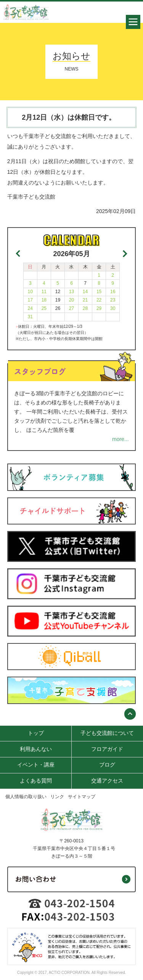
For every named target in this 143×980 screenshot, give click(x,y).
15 (99, 292)
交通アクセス (107, 781)
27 (71, 308)
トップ (36, 733)
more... (121, 439)
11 (44, 292)
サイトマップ (82, 797)
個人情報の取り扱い (26, 797)
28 (85, 308)
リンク (57, 797)
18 (44, 300)
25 (44, 308)
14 (85, 292)
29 (99, 308)
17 (30, 300)
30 (113, 308)
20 (71, 300)
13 (71, 292)
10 (30, 292)
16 (113, 292)
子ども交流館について (107, 733)
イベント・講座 (36, 765)
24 (30, 308)
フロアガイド (107, 749)
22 (99, 300)
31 (30, 317)
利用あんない (36, 749)
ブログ (107, 765)
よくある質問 (36, 781)
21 (85, 300)
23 (113, 300)
